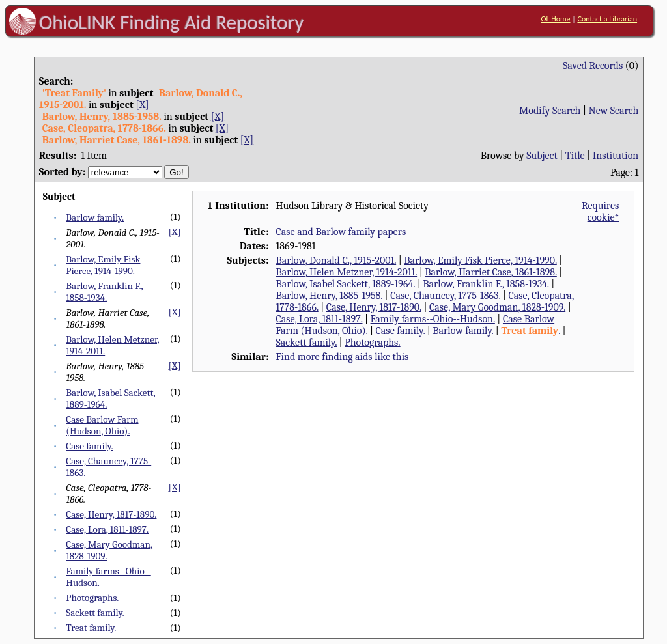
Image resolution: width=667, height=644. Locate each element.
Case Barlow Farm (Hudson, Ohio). (102, 425)
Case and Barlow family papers (341, 232)
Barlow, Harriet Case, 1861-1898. (491, 272)
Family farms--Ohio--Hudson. (433, 319)
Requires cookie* (600, 212)
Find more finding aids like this (342, 357)
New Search (614, 111)
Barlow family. (95, 217)
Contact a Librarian (607, 19)
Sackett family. (95, 613)
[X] (142, 105)
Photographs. (92, 598)
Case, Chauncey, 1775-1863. (445, 296)
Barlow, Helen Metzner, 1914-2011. (346, 272)
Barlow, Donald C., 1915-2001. (336, 260)
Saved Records (593, 66)
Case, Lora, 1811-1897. (107, 529)
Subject (542, 156)
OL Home (555, 19)
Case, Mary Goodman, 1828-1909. (497, 307)
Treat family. (91, 628)
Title (575, 156)
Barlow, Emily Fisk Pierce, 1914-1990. (103, 265)
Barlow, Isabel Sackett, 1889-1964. (345, 284)
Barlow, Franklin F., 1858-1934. (104, 292)
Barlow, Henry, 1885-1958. (329, 296)
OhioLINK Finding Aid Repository (172, 22)
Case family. (89, 446)
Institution (616, 156)
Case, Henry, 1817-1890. (111, 514)
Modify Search (550, 111)
